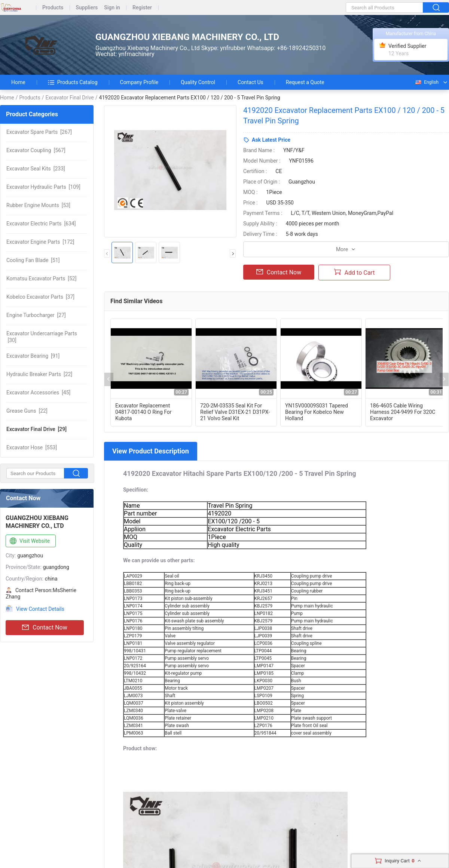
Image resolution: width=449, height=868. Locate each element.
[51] (33, 260)
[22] (39, 374)
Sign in (112, 8)
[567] (36, 150)
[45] (38, 393)
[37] (40, 297)
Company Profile (139, 82)
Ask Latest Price (271, 140)
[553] (32, 447)
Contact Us (251, 82)
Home (18, 82)
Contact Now (45, 628)
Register (142, 8)
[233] (36, 169)
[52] (41, 278)
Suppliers (87, 8)
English (427, 82)
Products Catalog (73, 82)
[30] (42, 337)
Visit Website (29, 541)
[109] (43, 187)
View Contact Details (40, 609)
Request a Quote (305, 82)
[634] (41, 224)
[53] (38, 205)
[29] (36, 429)
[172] (40, 242)
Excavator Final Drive (69, 98)
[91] (33, 356)
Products (53, 8)
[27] (36, 315)
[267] (39, 132)
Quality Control (198, 82)
